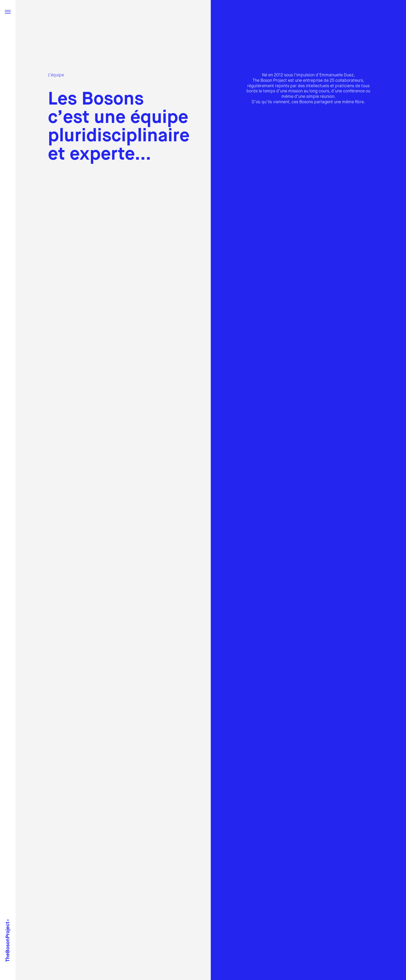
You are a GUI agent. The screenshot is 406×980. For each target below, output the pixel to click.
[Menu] (8, 12)
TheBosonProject (8, 939)
